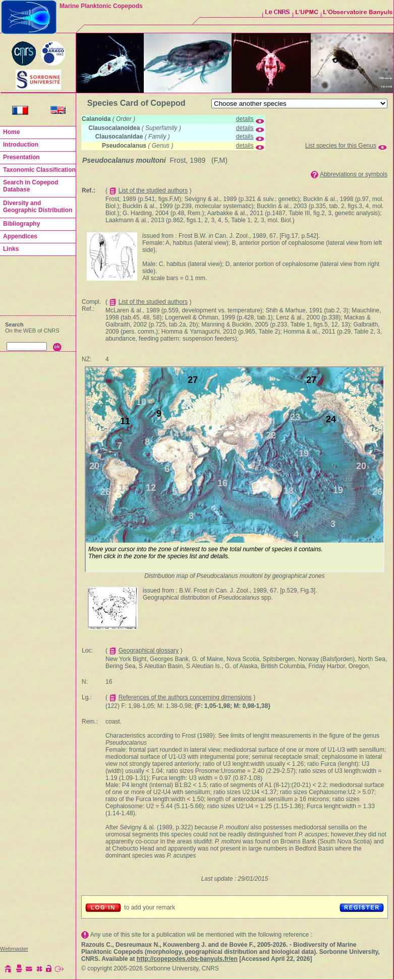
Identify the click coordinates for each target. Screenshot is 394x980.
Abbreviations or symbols (354, 174)
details (245, 119)
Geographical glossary (149, 650)
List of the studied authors (153, 190)
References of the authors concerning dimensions (185, 697)
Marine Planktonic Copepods (101, 6)
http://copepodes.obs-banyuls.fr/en (187, 959)
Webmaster (14, 949)
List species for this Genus (341, 146)
